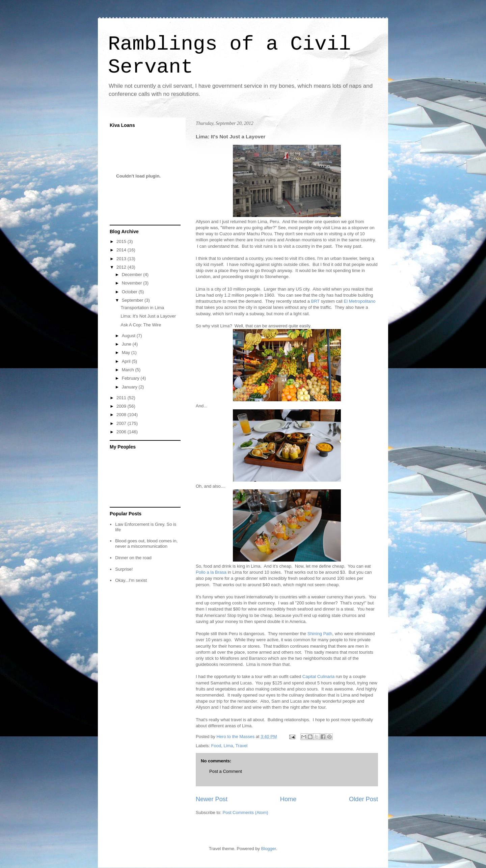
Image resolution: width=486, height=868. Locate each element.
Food (216, 746)
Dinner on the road (133, 558)
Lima (228, 746)
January (130, 387)
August (129, 336)
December (133, 275)
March (129, 370)
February (131, 378)
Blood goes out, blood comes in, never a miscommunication (146, 544)
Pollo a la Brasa (211, 572)
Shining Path (320, 634)
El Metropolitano (360, 301)
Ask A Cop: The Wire (141, 325)
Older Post (363, 799)
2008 (122, 415)
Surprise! (124, 569)
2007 (122, 423)
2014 (122, 250)
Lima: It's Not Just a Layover (148, 316)
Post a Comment (226, 771)
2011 (122, 398)
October (130, 292)
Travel (242, 746)
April (127, 361)
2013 (122, 259)
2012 (122, 267)
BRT (316, 301)
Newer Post (212, 799)
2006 (122, 432)
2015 (122, 241)
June (127, 344)
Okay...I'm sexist (131, 580)
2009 (122, 406)
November (133, 283)
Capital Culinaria (318, 676)
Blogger (269, 849)
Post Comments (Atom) (246, 812)
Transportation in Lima (142, 308)
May (127, 352)
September (133, 300)
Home (288, 799)
